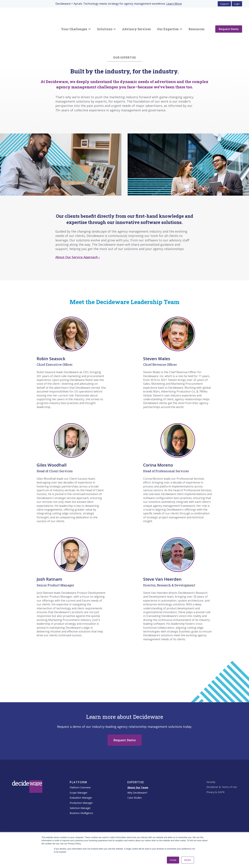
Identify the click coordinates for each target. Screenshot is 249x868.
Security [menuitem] (211, 764)
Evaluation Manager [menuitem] (81, 780)
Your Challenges (74, 20)
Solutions (105, 20)
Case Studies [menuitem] (135, 780)
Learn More (174, 4)
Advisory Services (136, 20)
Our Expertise (168, 20)
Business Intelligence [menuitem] (81, 795)
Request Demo (229, 20)
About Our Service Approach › (78, 239)
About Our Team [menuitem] (138, 770)
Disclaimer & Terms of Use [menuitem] (222, 769)
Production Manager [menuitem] (81, 785)
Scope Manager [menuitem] (79, 775)
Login (237, 4)
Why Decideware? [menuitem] (137, 775)
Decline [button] (188, 860)
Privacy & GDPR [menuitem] (215, 775)
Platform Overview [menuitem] (80, 770)
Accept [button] (173, 860)
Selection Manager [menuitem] (80, 790)
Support (224, 4)
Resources (196, 20)
